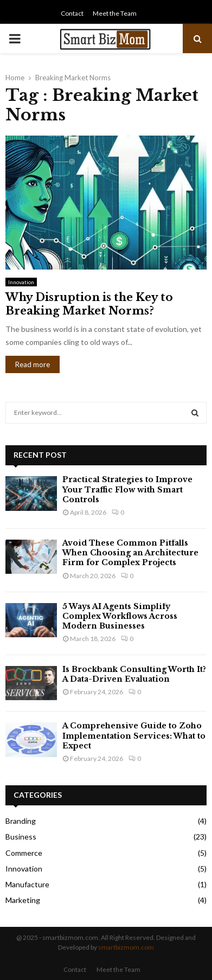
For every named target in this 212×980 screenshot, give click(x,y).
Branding (21, 821)
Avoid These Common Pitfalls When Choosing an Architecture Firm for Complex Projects (130, 553)
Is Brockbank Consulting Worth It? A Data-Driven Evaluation (134, 674)
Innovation (21, 282)
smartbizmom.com (126, 947)
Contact (72, 13)
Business (21, 837)
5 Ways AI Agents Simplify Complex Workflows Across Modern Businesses (120, 616)
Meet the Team (115, 13)
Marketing (23, 900)
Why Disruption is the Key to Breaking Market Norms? (89, 304)
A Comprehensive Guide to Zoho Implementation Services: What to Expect (134, 735)
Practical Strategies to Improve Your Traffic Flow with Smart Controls (127, 489)
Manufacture (27, 884)
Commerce (24, 853)
